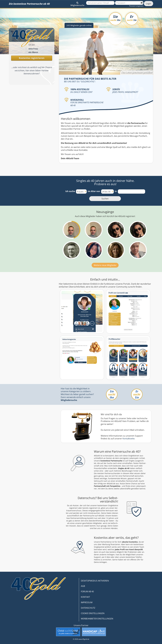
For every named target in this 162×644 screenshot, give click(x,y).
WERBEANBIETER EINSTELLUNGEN (97, 619)
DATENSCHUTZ (88, 608)
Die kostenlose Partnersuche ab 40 (29, 4)
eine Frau (33, 49)
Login (149, 4)
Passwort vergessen (136, 6)
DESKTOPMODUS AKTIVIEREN (95, 581)
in (116, 191)
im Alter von (94, 191)
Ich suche (70, 191)
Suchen (105, 199)
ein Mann (33, 52)
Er (132, 18)
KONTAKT (85, 597)
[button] (77, 4)
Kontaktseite (129, 439)
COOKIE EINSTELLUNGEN (93, 613)
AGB (83, 586)
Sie (115, 18)
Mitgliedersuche (69, 400)
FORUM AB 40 (87, 591)
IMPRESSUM (87, 602)
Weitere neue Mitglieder (105, 265)
